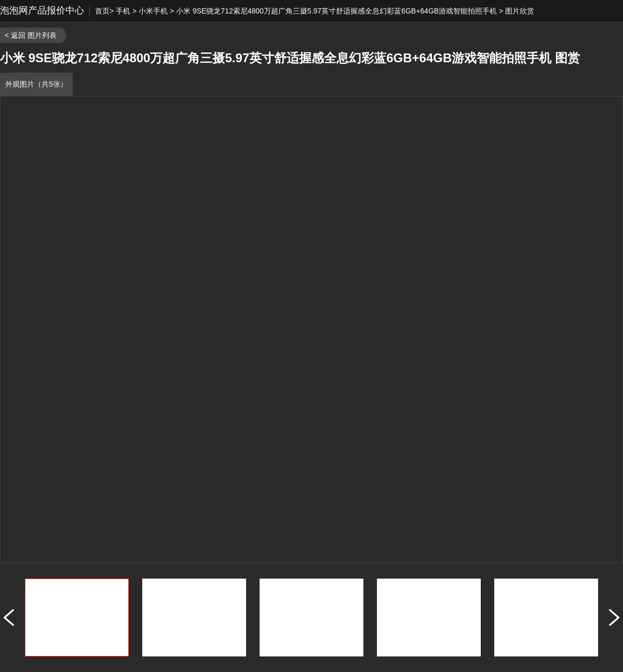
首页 (102, 11)
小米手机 (153, 11)
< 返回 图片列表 (31, 35)
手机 (123, 11)
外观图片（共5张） (36, 84)
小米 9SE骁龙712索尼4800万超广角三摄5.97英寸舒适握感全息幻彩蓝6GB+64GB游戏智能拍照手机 (336, 11)
